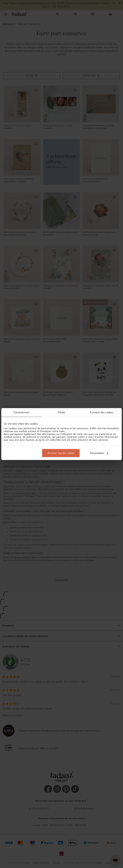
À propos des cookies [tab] (102, 412)
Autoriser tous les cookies (61, 453)
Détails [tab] (62, 412)
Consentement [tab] (21, 412)
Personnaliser (99, 453)
